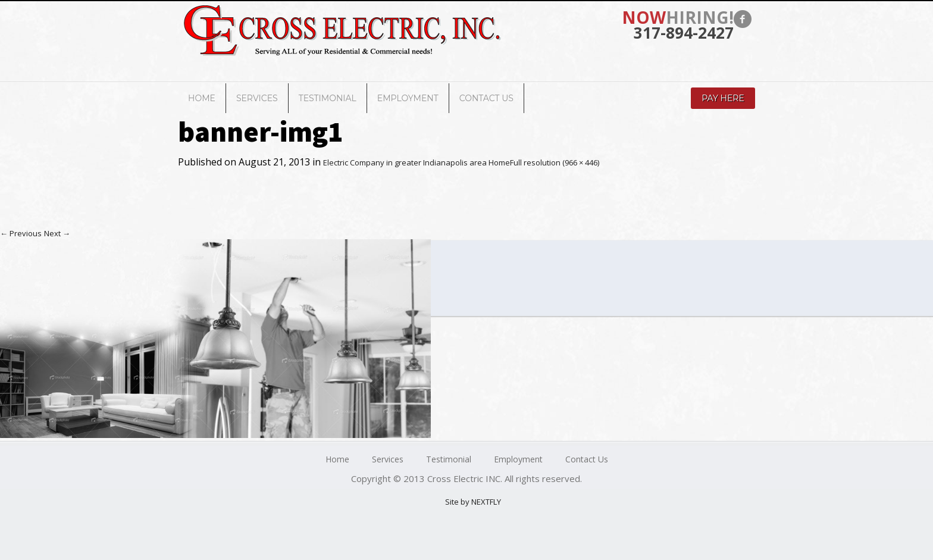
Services (257, 98)
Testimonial (328, 98)
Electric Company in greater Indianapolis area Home (417, 162)
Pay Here (723, 98)
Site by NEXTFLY (473, 502)
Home (202, 98)
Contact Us (486, 98)
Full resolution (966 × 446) (555, 162)
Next (57, 233)
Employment (408, 98)
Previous (21, 233)
